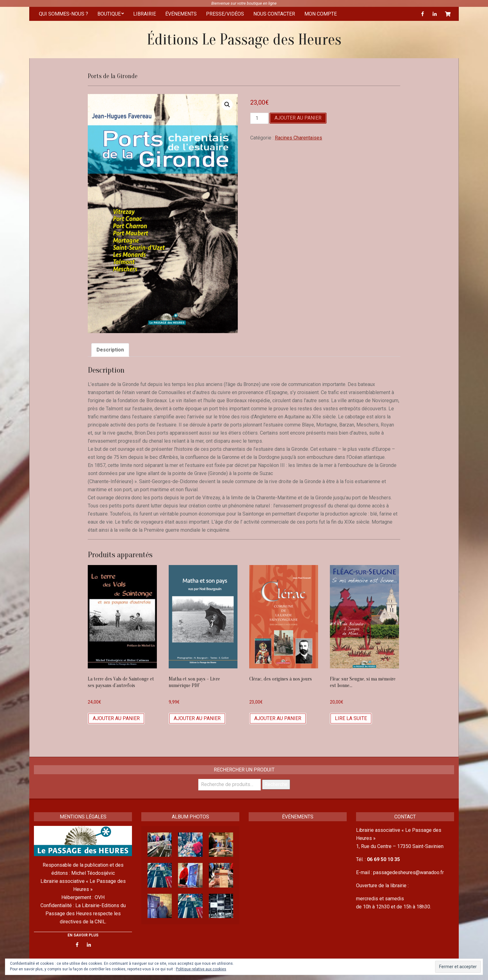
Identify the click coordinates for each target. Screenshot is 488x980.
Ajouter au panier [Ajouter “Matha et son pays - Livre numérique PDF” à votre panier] (197, 718)
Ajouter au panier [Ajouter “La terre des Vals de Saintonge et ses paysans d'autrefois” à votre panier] (116, 718)
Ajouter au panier (298, 118)
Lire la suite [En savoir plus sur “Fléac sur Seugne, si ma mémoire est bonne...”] (351, 718)
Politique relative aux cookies (201, 969)
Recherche (276, 784)
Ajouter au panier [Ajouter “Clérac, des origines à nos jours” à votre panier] (278, 718)
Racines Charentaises (298, 138)
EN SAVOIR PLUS (83, 935)
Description (110, 350)
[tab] (110, 350)
